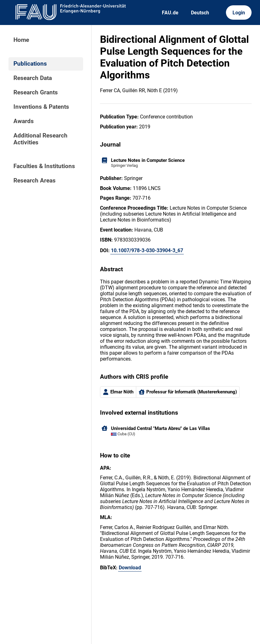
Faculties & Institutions (44, 166)
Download (130, 568)
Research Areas (35, 181)
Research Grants (36, 92)
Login (239, 13)
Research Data (33, 78)
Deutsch (200, 13)
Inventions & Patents (41, 107)
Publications (30, 64)
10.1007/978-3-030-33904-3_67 (147, 250)
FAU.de (170, 13)
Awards (24, 121)
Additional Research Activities (40, 139)
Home (21, 40)
